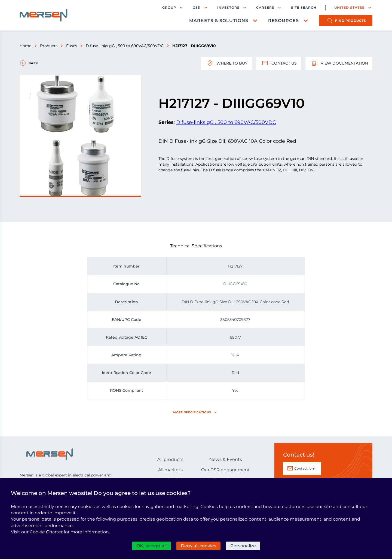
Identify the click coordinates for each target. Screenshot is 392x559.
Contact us (279, 63)
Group (169, 7)
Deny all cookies (198, 546)
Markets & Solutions (219, 21)
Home (25, 46)
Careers (265, 7)
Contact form (305, 468)
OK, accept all (151, 546)
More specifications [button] (192, 412)
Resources (284, 21)
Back (33, 63)
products (350, 21)
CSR (197, 7)
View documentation (339, 63)
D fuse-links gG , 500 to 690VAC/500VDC (125, 46)
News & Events (226, 459)
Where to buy (226, 63)
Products (49, 46)
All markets (170, 470)
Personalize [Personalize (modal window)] (243, 546)
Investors (228, 7)
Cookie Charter (46, 532)
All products (170, 459)
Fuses (72, 46)
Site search (304, 8)
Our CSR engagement (226, 470)
